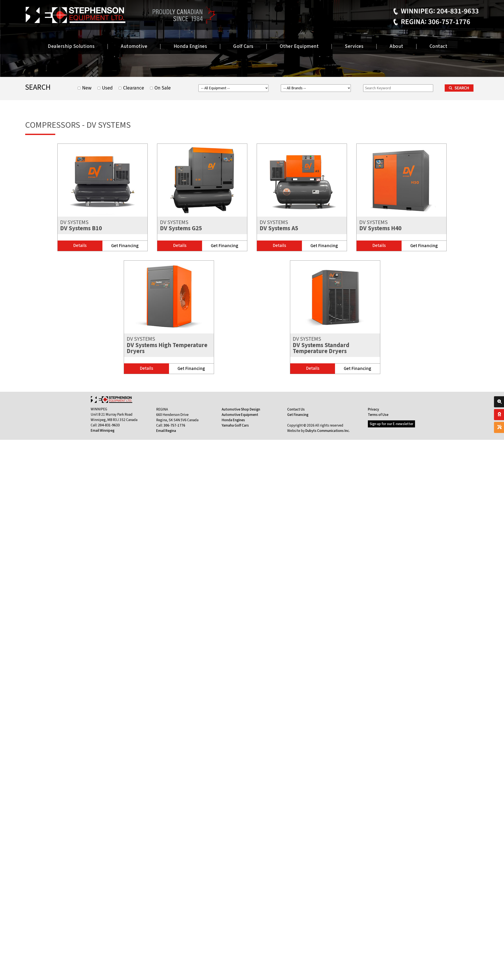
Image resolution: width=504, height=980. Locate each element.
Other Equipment (299, 46)
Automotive (134, 46)
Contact (438, 46)
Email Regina (166, 431)
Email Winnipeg (103, 431)
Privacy (373, 409)
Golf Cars (243, 46)
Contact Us (296, 409)
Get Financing (125, 246)
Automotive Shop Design (241, 409)
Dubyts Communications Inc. (328, 431)
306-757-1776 (174, 425)
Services (354, 46)
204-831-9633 (109, 425)
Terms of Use (378, 415)
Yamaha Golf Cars (235, 425)
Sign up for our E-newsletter (391, 424)
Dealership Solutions (71, 46)
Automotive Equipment (240, 415)
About (396, 46)
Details (80, 246)
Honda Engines (190, 46)
